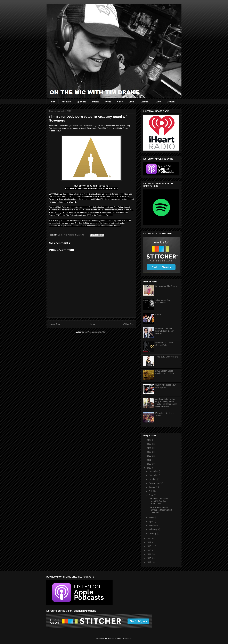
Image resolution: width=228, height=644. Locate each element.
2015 (149, 550)
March (152, 525)
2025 (149, 444)
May (151, 517)
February (153, 529)
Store (158, 102)
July (151, 491)
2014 (149, 554)
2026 (149, 440)
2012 (149, 562)
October (153, 479)
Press (108, 102)
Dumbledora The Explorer (167, 286)
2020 (149, 464)
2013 (149, 558)
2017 (149, 542)
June (151, 495)
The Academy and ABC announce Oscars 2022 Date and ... (160, 510)
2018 (149, 538)
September (154, 483)
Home (53, 102)
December (154, 471)
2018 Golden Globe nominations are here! (165, 372)
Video (120, 102)
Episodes (81, 102)
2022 (149, 456)
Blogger (128, 638)
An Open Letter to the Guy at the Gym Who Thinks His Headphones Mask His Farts (166, 403)
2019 (149, 468)
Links (132, 102)
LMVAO (159, 314)
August (152, 487)
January (153, 533)
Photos (96, 102)
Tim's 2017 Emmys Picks (167, 357)
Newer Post (55, 324)
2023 (149, 452)
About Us (66, 102)
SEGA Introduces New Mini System (166, 386)
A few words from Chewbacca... (163, 302)
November (154, 475)
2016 (149, 546)
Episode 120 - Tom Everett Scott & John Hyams (165, 331)
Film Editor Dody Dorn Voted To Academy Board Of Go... (158, 501)
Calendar (145, 102)
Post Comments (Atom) (97, 332)
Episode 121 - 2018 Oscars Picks (164, 344)
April (151, 521)
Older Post (129, 324)
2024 (149, 448)
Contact (171, 102)
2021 (149, 460)
